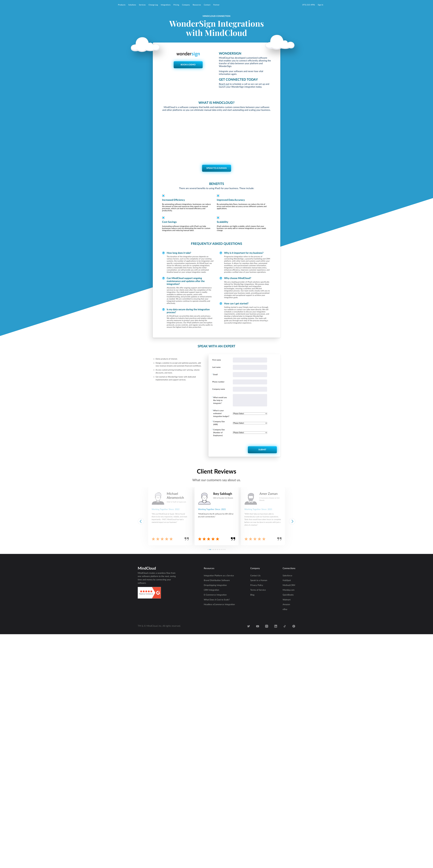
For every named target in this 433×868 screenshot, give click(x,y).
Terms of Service (258, 590)
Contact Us (255, 576)
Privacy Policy (257, 585)
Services (142, 5)
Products (122, 5)
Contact (207, 5)
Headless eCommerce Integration (219, 605)
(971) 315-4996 (309, 5)
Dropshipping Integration (215, 585)
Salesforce (287, 576)
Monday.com (289, 590)
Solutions (132, 5)
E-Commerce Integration (215, 595)
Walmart (287, 600)
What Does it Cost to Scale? (217, 600)
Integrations (166, 5)
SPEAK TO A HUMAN (216, 168)
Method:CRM (289, 585)
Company (186, 5)
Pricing (176, 5)
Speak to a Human (259, 580)
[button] (208, 550)
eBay (285, 609)
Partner (216, 5)
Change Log (153, 5)
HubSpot (287, 580)
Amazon (286, 605)
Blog (252, 595)
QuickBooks (288, 595)
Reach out (224, 84)
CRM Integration (211, 590)
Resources (197, 5)
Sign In (320, 5)
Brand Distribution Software (217, 580)
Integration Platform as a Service (219, 576)
